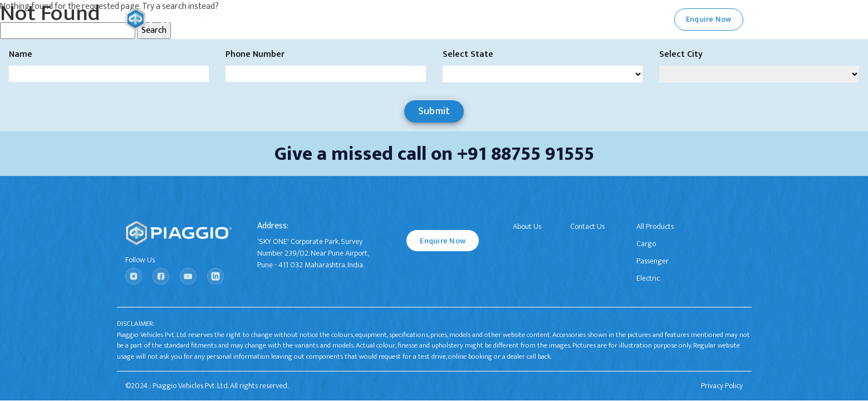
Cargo (646, 244)
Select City (681, 55)
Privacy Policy (722, 386)
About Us (527, 226)
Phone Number (255, 55)
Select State (468, 55)
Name (21, 55)
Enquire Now (443, 241)
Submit (434, 111)
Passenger (653, 261)
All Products (655, 226)
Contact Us (587, 226)
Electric (648, 278)
